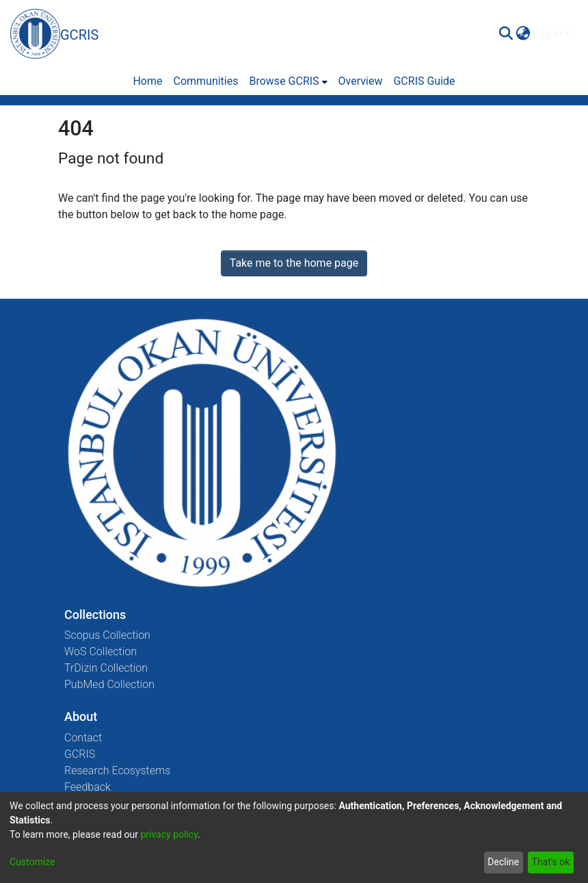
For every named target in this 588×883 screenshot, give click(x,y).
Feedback (88, 787)
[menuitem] (523, 34)
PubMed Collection (109, 684)
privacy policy (169, 834)
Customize (32, 862)
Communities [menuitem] (205, 81)
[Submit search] (506, 34)
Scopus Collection (107, 635)
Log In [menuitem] (548, 34)
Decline (503, 862)
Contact (83, 738)
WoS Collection (101, 651)
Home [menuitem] (147, 81)
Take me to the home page (294, 263)
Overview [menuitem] (361, 81)
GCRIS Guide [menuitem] (424, 81)
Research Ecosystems (117, 770)
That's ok (550, 862)
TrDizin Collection (106, 668)
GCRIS (80, 754)
